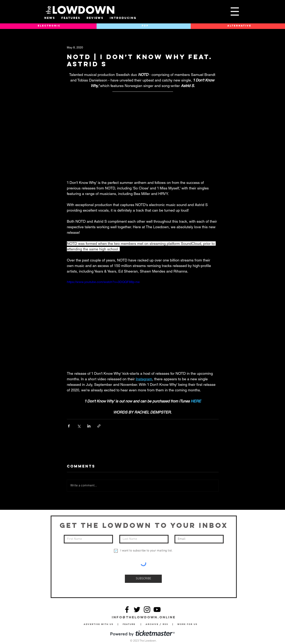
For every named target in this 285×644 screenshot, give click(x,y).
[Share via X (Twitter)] (79, 426)
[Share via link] (99, 426)
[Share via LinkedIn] (89, 426)
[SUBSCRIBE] (143, 579)
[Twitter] (137, 610)
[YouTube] (157, 610)
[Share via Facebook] (69, 426)
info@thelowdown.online (144, 617)
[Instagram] (147, 610)
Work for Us (188, 624)
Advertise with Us (99, 624)
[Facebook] (127, 610)
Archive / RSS (158, 624)
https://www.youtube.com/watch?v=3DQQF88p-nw (103, 282)
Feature (132, 624)
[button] (235, 11)
